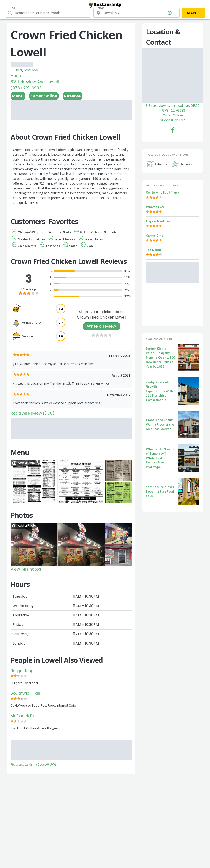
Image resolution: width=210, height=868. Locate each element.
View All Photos (26, 569)
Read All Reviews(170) (33, 413)
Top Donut (154, 250)
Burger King (22, 671)
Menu (18, 96)
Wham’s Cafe (155, 207)
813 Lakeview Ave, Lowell (35, 82)
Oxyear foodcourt (159, 221)
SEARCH (193, 13)
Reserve (72, 96)
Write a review (102, 326)
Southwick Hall (25, 693)
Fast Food (31, 70)
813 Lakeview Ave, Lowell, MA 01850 (173, 106)
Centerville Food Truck (162, 192)
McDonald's (22, 716)
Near (101, 8)
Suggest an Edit (173, 120)
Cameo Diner (155, 236)
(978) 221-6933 (26, 88)
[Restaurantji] (105, 5)
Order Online (44, 96)
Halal (19, 70)
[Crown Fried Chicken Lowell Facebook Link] (173, 130)
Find (12, 8)
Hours (16, 76)
